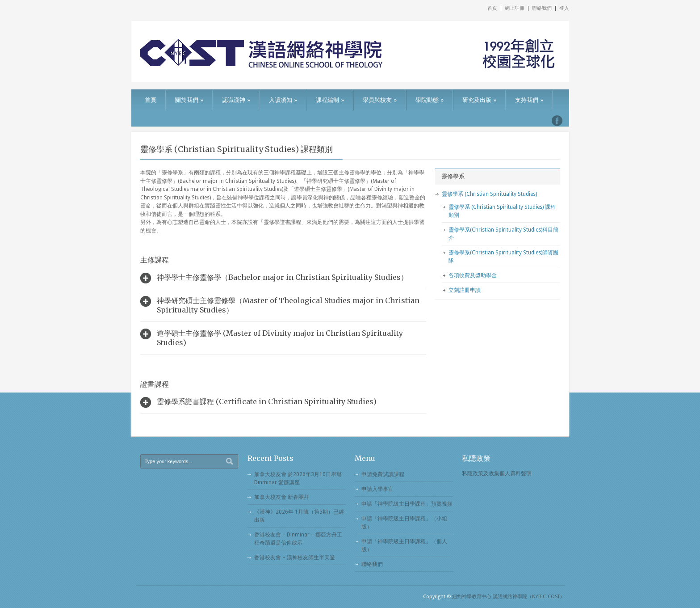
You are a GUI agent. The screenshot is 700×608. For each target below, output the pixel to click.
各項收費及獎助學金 (473, 275)
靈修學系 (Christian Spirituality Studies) (489, 194)
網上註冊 (515, 8)
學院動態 (430, 100)
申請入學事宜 (377, 489)
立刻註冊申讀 (465, 290)
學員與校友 (380, 100)
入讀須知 (283, 100)
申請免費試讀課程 (383, 474)
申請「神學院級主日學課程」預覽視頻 (407, 504)
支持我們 (529, 100)
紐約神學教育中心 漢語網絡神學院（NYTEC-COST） (508, 597)
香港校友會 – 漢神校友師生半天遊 (295, 557)
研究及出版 (479, 100)
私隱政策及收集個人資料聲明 (497, 473)
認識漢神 (236, 100)
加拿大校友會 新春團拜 (282, 497)
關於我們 (189, 100)
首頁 (492, 8)
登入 (564, 8)
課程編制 (330, 100)
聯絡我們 (542, 8)
